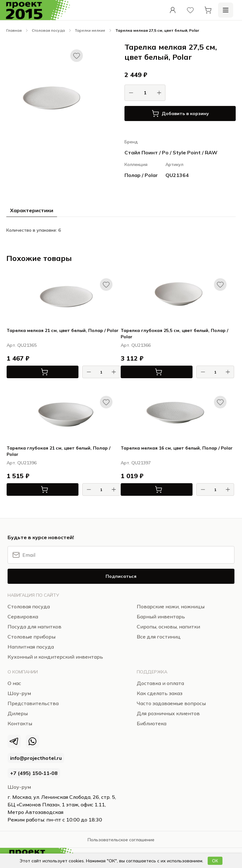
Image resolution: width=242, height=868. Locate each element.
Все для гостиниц (159, 637)
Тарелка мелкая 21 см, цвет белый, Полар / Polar (63, 330)
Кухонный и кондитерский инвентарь (55, 657)
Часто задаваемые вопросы (171, 703)
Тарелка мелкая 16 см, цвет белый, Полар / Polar (177, 448)
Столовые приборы (32, 637)
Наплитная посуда (31, 647)
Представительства (33, 703)
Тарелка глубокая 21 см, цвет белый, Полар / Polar (58, 451)
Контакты (20, 723)
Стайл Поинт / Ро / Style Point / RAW (171, 152)
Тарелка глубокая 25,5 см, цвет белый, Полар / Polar (174, 334)
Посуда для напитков (35, 627)
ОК (215, 861)
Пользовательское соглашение (121, 840)
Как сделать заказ (160, 693)
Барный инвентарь (161, 616)
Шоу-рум (19, 787)
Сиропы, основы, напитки (168, 627)
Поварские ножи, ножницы (171, 606)
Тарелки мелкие (90, 30)
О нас (14, 683)
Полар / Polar (141, 175)
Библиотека (152, 723)
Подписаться (121, 576)
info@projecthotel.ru (36, 758)
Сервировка (23, 616)
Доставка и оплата (160, 683)
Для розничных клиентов (168, 713)
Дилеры (18, 713)
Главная (14, 30)
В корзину (27, 372)
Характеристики (32, 210)
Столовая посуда (48, 30)
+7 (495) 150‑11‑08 (34, 773)
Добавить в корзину (180, 113)
